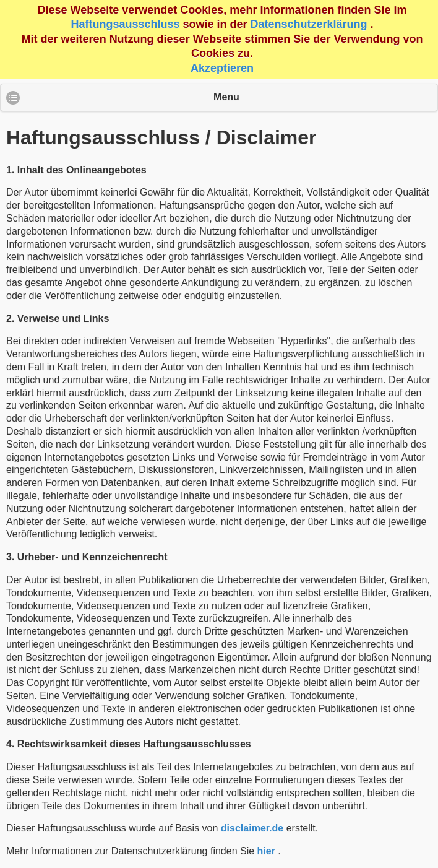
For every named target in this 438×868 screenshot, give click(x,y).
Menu (226, 97)
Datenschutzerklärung (309, 24)
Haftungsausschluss (125, 24)
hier (266, 851)
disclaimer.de (252, 828)
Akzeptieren (222, 68)
